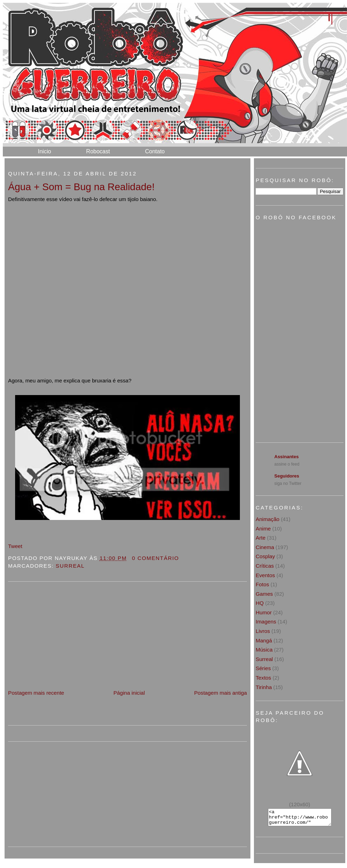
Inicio (44, 151)
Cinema (265, 547)
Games (264, 594)
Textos (263, 678)
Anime (263, 529)
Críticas (265, 566)
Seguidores (287, 476)
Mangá (264, 640)
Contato (155, 151)
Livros (263, 631)
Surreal (70, 566)
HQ (260, 603)
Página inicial (129, 693)
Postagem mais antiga (221, 693)
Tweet (15, 546)
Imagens (266, 622)
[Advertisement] (61, 640)
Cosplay (265, 556)
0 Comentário (156, 558)
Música (264, 650)
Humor (264, 612)
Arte (261, 538)
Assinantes (286, 457)
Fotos (262, 584)
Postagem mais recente (36, 693)
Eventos (265, 575)
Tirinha (264, 687)
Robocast (98, 151)
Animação (268, 519)
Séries (263, 668)
